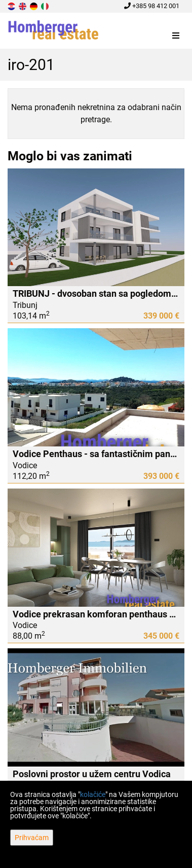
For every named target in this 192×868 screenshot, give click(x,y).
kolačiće (93, 794)
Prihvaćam (32, 838)
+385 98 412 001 (152, 6)
